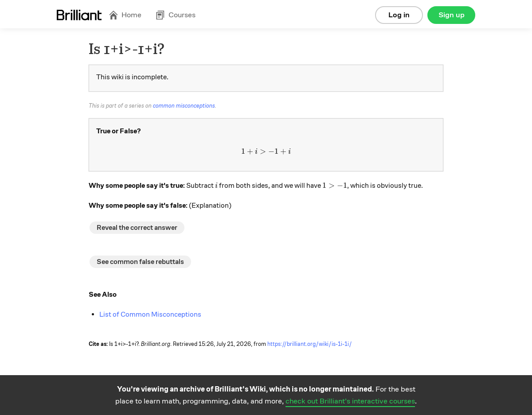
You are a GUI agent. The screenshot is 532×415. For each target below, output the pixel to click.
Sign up (452, 15)
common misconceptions (184, 106)
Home (125, 15)
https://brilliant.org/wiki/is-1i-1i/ (310, 344)
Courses (176, 15)
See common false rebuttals (140, 262)
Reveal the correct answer (137, 228)
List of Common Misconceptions (150, 314)
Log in (399, 15)
